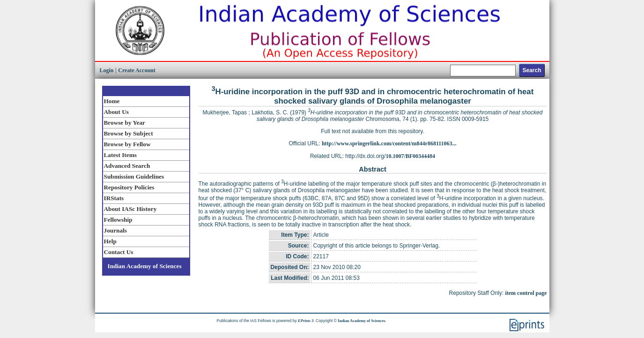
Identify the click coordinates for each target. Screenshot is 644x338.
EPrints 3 (306, 321)
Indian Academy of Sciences (145, 266)
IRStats (114, 198)
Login (107, 70)
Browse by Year (125, 123)
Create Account (137, 70)
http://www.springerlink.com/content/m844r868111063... (389, 143)
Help (110, 241)
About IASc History (130, 209)
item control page (526, 293)
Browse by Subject (129, 133)
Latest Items (120, 155)
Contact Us (119, 252)
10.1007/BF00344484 (410, 156)
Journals (115, 230)
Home (112, 101)
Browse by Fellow (127, 144)
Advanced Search (127, 166)
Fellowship (118, 220)
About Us (116, 112)
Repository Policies (129, 187)
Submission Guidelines (134, 177)
